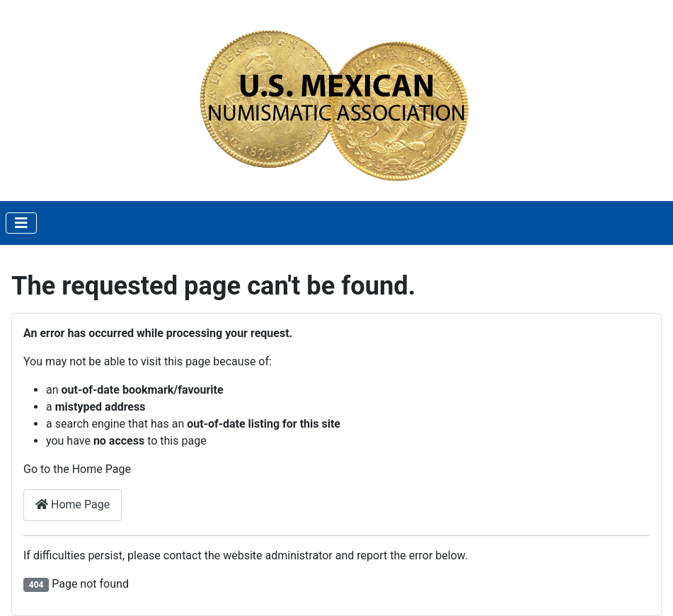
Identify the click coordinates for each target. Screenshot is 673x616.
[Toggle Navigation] (21, 223)
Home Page (73, 504)
